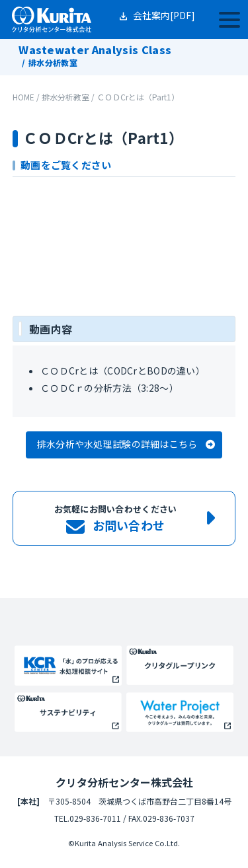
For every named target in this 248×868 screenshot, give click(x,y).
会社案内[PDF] (164, 15)
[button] (124, 445)
